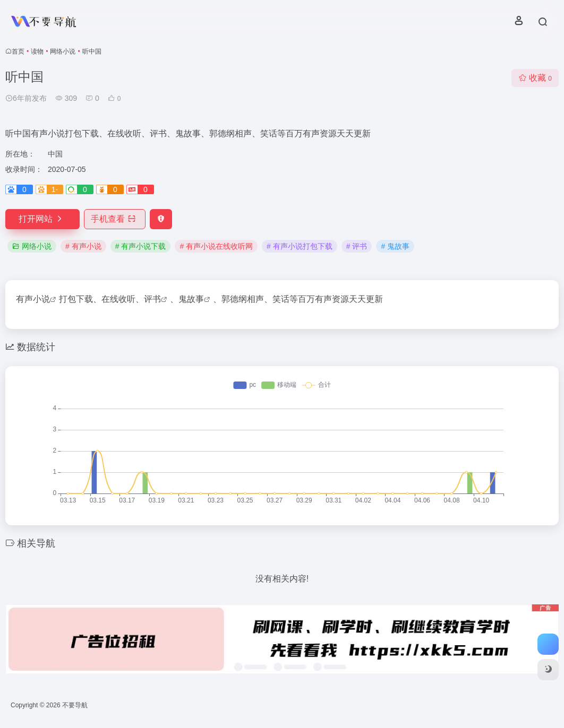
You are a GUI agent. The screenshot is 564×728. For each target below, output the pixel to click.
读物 (37, 51)
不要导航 (75, 705)
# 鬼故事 (395, 246)
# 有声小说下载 (141, 246)
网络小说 (63, 51)
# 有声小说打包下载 (300, 246)
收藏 (535, 78)
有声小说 (33, 299)
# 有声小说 (83, 246)
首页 (18, 51)
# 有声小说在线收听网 (216, 246)
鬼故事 (191, 299)
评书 (152, 299)
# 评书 (357, 246)
